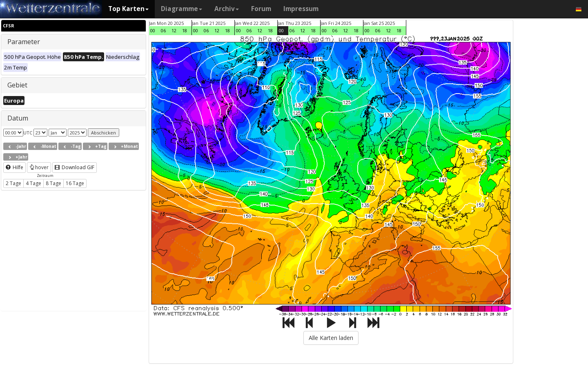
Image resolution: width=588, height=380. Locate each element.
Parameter (24, 42)
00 (153, 30)
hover (39, 167)
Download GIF (75, 167)
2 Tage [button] (13, 183)
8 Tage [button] (53, 183)
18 (185, 30)
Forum (261, 9)
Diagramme (182, 9)
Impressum (301, 9)
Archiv (227, 9)
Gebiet (17, 85)
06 (163, 30)
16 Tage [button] (75, 183)
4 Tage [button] (33, 183)
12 (174, 30)
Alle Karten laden (331, 338)
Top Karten (128, 9)
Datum (18, 118)
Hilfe (14, 167)
